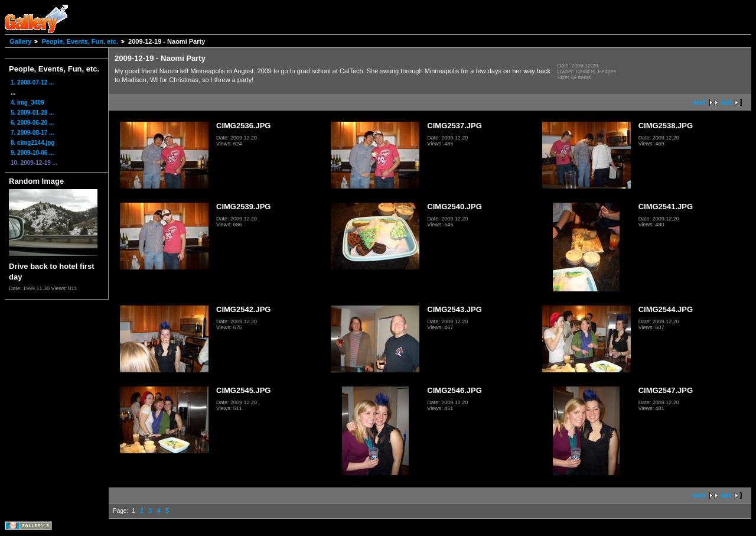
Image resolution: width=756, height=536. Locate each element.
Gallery (20, 41)
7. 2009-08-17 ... (32, 133)
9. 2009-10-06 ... (32, 153)
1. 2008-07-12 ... (32, 82)
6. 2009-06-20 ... (32, 123)
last (726, 103)
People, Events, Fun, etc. (80, 41)
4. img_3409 (27, 103)
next (699, 103)
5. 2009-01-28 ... (32, 113)
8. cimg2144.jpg (32, 143)
